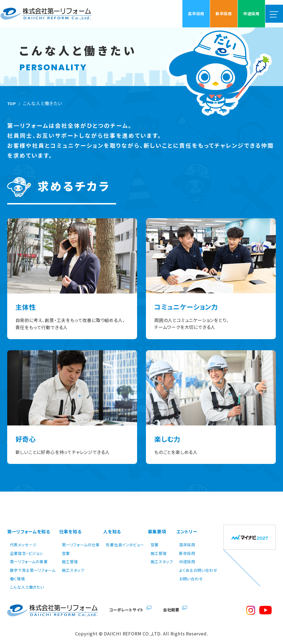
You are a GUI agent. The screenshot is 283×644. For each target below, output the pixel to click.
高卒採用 (187, 538)
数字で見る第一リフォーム (33, 563)
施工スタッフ (73, 563)
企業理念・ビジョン (26, 546)
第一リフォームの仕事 (81, 538)
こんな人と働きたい (27, 580)
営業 (66, 546)
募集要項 (157, 528)
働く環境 (18, 572)
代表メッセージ (23, 538)
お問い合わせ (191, 572)
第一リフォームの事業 (29, 555)
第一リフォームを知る (29, 528)
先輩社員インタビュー (125, 538)
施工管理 (70, 555)
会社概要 (176, 603)
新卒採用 (187, 546)
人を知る (112, 528)
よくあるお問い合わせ (198, 563)
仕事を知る (70, 528)
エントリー (187, 528)
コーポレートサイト (128, 603)
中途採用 (187, 555)
